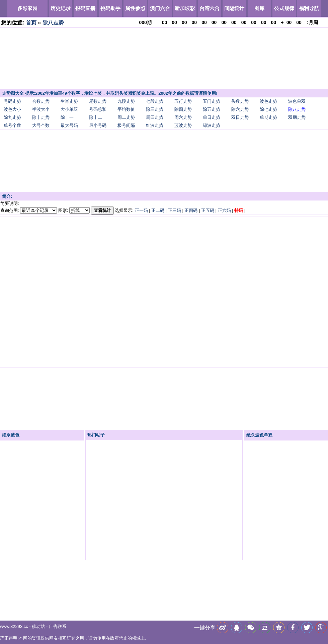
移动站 (38, 626)
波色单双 (297, 101)
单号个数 (12, 125)
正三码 (175, 210)
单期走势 (268, 117)
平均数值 (126, 109)
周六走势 (183, 117)
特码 (239, 210)
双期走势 (297, 117)
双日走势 (240, 117)
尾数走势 (98, 101)
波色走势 (268, 101)
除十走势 (41, 117)
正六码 (224, 210)
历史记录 (61, 8)
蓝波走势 (183, 125)
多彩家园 (27, 8)
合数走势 (41, 101)
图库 (259, 8)
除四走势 (183, 109)
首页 (31, 23)
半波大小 (41, 109)
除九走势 (12, 117)
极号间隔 (126, 125)
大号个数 (41, 125)
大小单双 (69, 109)
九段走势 (126, 101)
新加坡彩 (185, 8)
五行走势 (183, 101)
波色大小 (12, 109)
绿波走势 (212, 125)
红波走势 (155, 125)
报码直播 (85, 8)
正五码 (208, 210)
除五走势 (212, 109)
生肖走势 (69, 101)
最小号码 (98, 125)
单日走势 (212, 117)
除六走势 (240, 109)
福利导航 (309, 8)
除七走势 (268, 109)
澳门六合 (160, 8)
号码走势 (12, 101)
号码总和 (98, 109)
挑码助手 (110, 8)
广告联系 (58, 626)
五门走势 (212, 101)
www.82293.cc (14, 626)
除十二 (96, 117)
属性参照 (135, 8)
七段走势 (155, 101)
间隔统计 (234, 8)
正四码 (191, 210)
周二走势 (126, 117)
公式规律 (284, 8)
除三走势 (155, 109)
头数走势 (240, 101)
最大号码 (69, 125)
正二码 (158, 210)
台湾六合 (210, 8)
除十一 (67, 117)
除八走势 (53, 23)
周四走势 (155, 117)
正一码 (141, 210)
